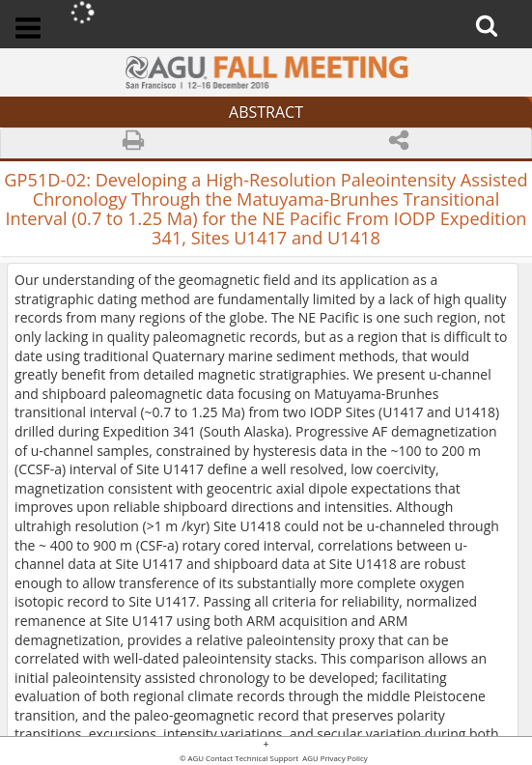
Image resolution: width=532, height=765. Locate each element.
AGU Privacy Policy (334, 759)
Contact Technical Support (252, 759)
